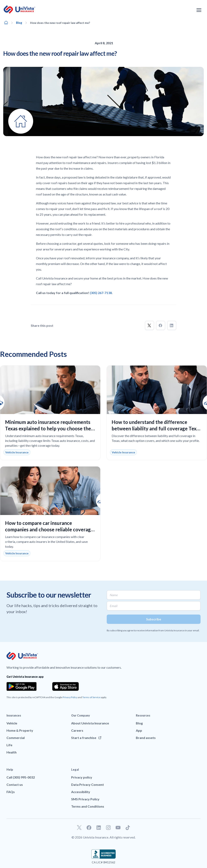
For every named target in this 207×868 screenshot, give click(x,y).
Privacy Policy (70, 697)
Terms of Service (91, 697)
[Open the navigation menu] (199, 10)
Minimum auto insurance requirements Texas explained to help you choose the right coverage (48, 428)
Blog (19, 23)
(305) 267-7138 (101, 293)
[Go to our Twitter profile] (79, 828)
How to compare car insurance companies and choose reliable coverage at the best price (49, 529)
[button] (149, 325)
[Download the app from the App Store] (65, 686)
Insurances (14, 715)
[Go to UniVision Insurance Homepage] (19, 9)
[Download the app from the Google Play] (22, 686)
